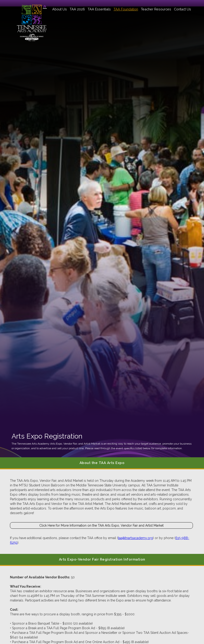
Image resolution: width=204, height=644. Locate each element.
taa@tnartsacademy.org (135, 538)
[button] (60, 9)
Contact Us (182, 9)
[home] (32, 21)
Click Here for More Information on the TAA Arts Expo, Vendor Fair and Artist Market (101, 525)
